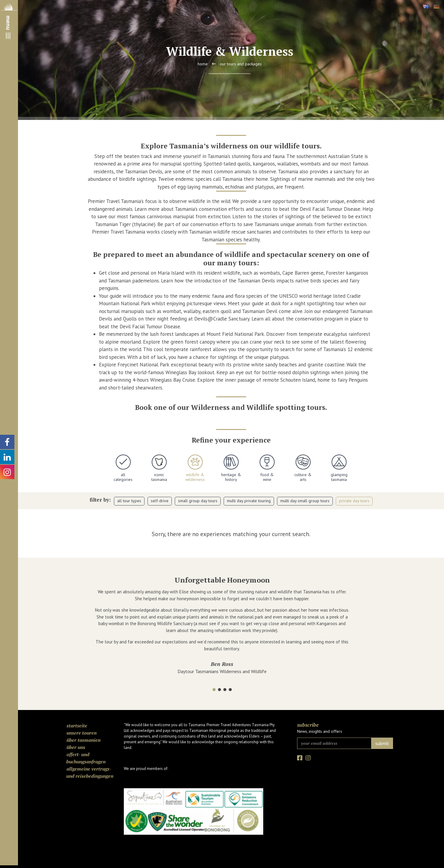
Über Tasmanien (83, 740)
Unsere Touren (82, 733)
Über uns (76, 747)
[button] (214, 690)
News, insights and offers (320, 731)
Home (203, 64)
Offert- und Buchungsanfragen (86, 758)
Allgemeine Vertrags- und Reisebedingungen (90, 772)
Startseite (77, 726)
